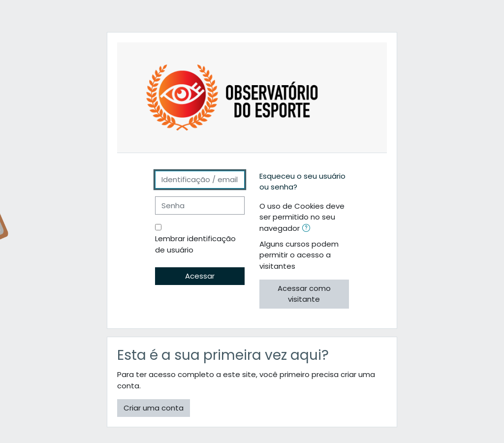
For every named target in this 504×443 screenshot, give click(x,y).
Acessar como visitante (304, 294)
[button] (308, 229)
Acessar (200, 276)
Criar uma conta (154, 408)
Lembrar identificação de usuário (195, 244)
